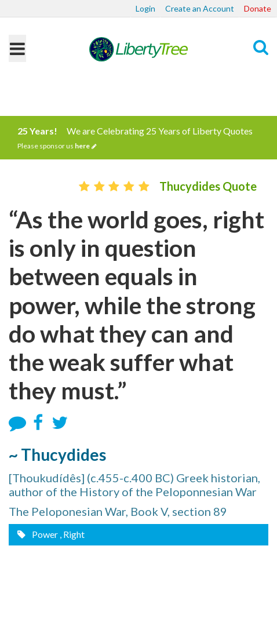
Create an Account (200, 8)
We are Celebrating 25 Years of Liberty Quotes (138, 138)
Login (145, 8)
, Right (72, 534)
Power (44, 534)
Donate (258, 8)
